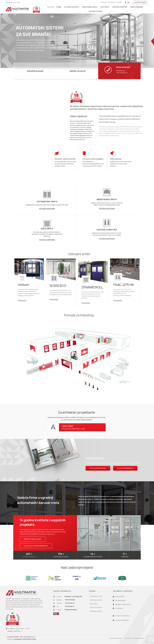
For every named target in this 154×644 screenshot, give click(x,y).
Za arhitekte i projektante (76, 412)
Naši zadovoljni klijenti (77, 567)
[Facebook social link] (125, 2)
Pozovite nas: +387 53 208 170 (122, 72)
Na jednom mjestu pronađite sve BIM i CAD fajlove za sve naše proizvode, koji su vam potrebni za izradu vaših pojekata (77, 419)
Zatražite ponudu (35, 71)
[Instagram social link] (128, 2)
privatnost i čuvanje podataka (135, 638)
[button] (109, 533)
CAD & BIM (67, 426)
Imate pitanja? (123, 67)
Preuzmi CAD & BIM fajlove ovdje (73, 429)
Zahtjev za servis (77, 71)
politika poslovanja (116, 638)
